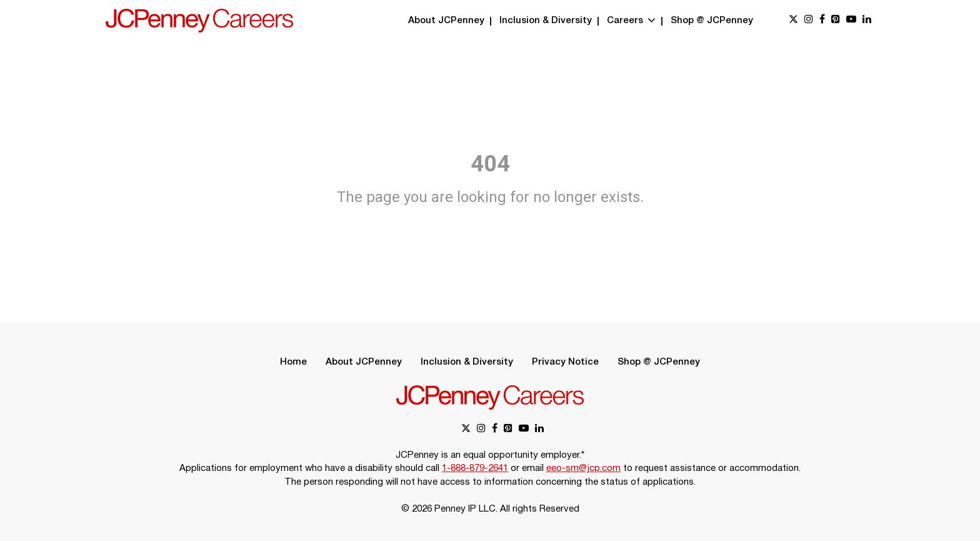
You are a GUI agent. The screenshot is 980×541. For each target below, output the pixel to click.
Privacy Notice (565, 362)
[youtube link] (851, 20)
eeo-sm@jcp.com (583, 468)
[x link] (793, 20)
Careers (631, 21)
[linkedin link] (867, 20)
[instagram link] (809, 20)
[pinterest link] (836, 20)
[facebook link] (822, 20)
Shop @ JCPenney (712, 21)
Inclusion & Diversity (546, 21)
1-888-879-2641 (475, 468)
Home (293, 362)
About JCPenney (446, 21)
